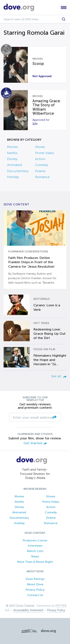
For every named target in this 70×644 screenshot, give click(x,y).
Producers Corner (35, 540)
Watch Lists (35, 551)
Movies (13, 147)
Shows (40, 147)
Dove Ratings (35, 579)
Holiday (13, 177)
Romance (42, 177)
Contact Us (35, 595)
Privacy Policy (35, 590)
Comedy (42, 165)
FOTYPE (61, 606)
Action (40, 159)
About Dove (35, 584)
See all (59, 376)
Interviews (35, 546)
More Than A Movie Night (35, 562)
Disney (12, 159)
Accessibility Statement (28, 610)
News (35, 556)
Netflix (12, 153)
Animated (15, 165)
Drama (40, 171)
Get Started (35, 443)
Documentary (18, 171)
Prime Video (45, 153)
